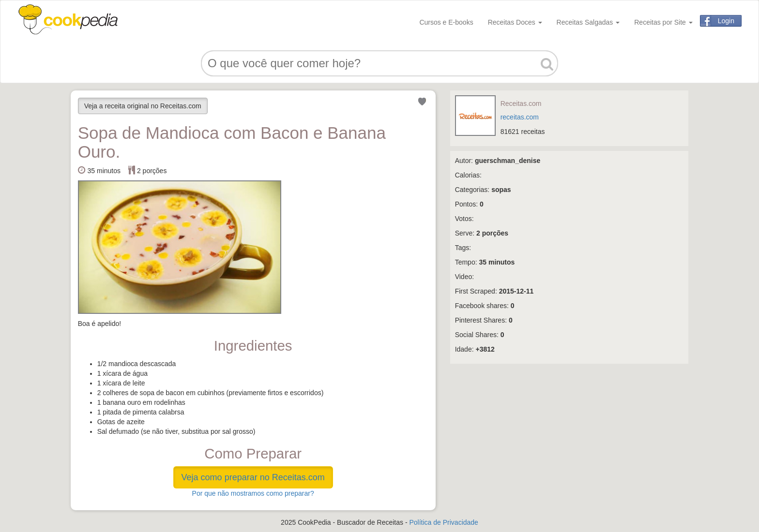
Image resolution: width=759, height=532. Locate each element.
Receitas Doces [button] (515, 22)
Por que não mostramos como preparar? (253, 493)
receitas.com (520, 117)
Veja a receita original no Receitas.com (143, 106)
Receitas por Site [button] (663, 22)
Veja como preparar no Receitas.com (253, 477)
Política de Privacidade (443, 522)
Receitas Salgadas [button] (588, 22)
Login (726, 21)
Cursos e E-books (446, 22)
